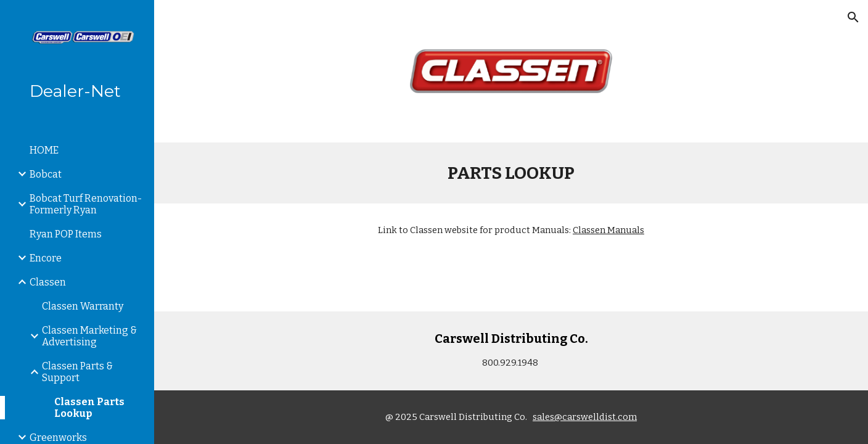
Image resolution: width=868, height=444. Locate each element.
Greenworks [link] (58, 438)
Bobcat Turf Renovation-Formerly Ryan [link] (86, 204)
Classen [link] (48, 282)
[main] (511, 173)
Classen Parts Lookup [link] (89, 408)
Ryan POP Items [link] (66, 234)
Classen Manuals (608, 230)
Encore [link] (46, 258)
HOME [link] (44, 150)
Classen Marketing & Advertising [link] (89, 336)
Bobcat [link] (46, 174)
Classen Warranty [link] (83, 306)
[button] (853, 17)
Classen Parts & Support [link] (77, 372)
